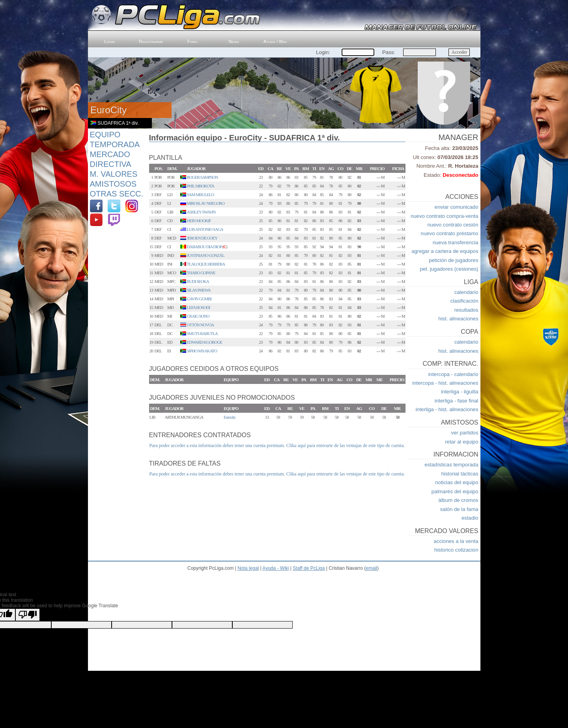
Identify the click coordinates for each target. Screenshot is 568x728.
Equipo (105, 135)
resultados (466, 310)
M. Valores (114, 174)
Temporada (115, 144)
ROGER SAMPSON (203, 177)
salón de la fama (459, 509)
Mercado (110, 154)
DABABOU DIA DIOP (204, 247)
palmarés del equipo (455, 491)
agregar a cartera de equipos (445, 251)
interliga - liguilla (460, 392)
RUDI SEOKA (198, 281)
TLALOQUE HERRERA (206, 264)
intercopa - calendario (453, 374)
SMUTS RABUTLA (202, 333)
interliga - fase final (457, 401)
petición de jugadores (453, 260)
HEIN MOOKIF (199, 221)
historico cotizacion (456, 550)
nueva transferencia (456, 242)
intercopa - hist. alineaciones (445, 383)
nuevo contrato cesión (453, 225)
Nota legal (248, 568)
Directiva (111, 164)
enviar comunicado (457, 207)
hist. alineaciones (458, 319)
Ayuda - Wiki (276, 568)
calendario (466, 292)
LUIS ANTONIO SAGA (205, 229)
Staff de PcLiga (309, 568)
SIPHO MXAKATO (202, 351)
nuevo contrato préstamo (450, 233)
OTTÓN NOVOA (201, 325)
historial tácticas (460, 474)
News (234, 41)
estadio (470, 518)
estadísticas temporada (451, 465)
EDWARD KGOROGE (205, 342)
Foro (192, 41)
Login (109, 41)
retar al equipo (461, 442)
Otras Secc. (117, 194)
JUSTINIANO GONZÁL (206, 255)
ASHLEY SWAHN (201, 212)
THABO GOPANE (201, 273)
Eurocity (230, 417)
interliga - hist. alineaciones (447, 409)
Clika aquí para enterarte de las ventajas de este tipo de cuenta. (346, 445)
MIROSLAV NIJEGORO (206, 203)
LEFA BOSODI (199, 307)
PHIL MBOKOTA (201, 186)
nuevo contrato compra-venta (445, 216)
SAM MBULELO (201, 195)
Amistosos (113, 184)
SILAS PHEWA (199, 290)
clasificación (464, 301)
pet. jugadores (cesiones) (449, 269)
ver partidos (465, 433)
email (371, 568)
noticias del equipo (457, 482)
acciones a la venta (456, 541)
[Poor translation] (28, 615)
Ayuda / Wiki (275, 41)
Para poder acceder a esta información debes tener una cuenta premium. (217, 445)
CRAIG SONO (198, 316)
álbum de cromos (458, 500)
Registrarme (151, 41)
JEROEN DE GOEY (202, 238)
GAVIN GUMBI (199, 299)
